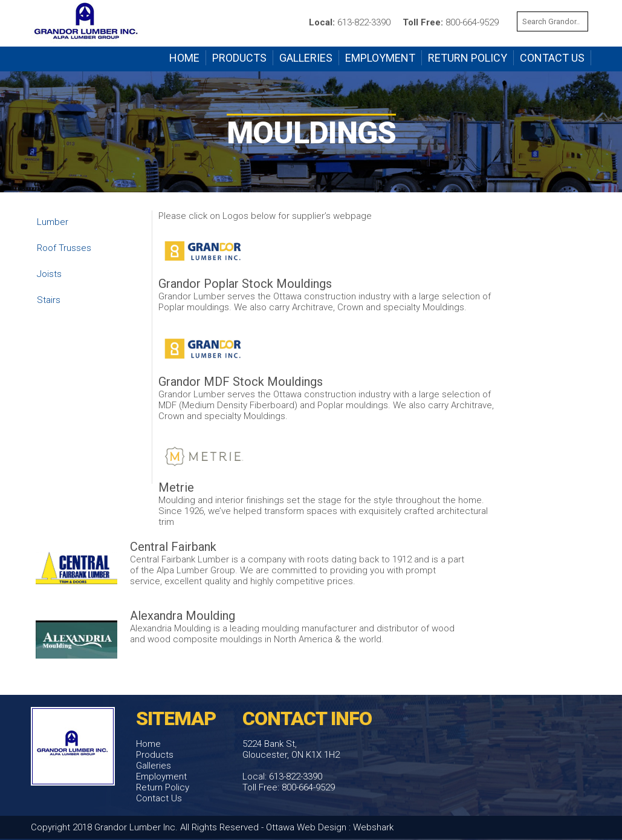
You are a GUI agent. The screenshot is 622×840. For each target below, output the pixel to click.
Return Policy (468, 58)
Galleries (306, 58)
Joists (49, 274)
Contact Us (552, 58)
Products (239, 58)
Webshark (373, 827)
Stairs (49, 300)
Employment (380, 58)
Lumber (53, 222)
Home (184, 58)
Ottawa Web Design (306, 827)
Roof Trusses (64, 248)
